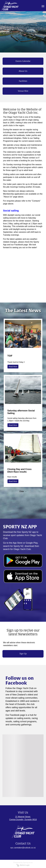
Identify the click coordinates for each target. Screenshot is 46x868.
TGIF (10, 356)
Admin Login (23, 865)
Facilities (23, 81)
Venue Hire (23, 91)
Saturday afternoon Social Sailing (21, 412)
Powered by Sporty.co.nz (23, 863)
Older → (23, 491)
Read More (13, 367)
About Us (23, 71)
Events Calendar (23, 61)
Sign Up (23, 654)
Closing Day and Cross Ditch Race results (19, 471)
